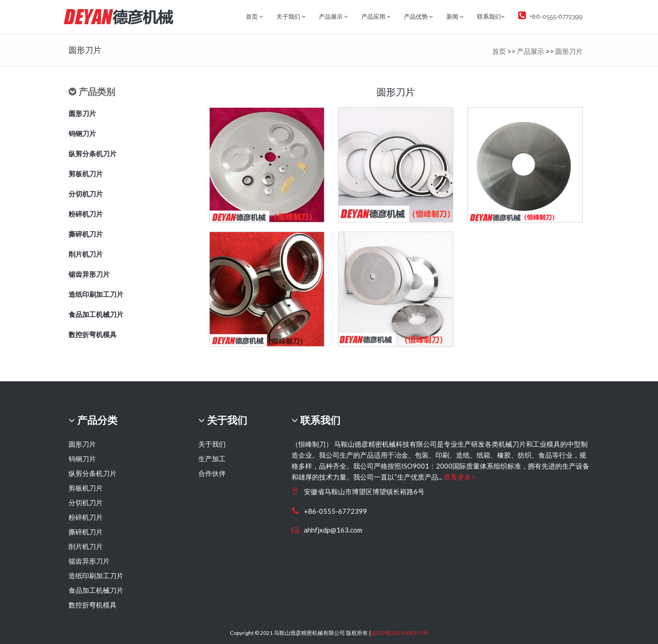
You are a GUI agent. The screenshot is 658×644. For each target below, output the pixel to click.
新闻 (455, 17)
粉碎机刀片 (86, 214)
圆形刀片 (569, 51)
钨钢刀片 (82, 133)
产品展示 (333, 17)
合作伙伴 (212, 473)
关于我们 (291, 17)
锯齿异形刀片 (89, 274)
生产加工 (212, 459)
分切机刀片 (86, 194)
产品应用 (376, 17)
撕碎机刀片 (86, 234)
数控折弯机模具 (93, 334)
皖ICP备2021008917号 (400, 633)
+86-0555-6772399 (550, 16)
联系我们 (491, 17)
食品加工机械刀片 (96, 314)
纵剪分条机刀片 (93, 153)
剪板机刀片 (86, 174)
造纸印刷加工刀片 (96, 294)
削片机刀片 (86, 254)
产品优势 (418, 17)
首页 (254, 17)
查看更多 (459, 477)
